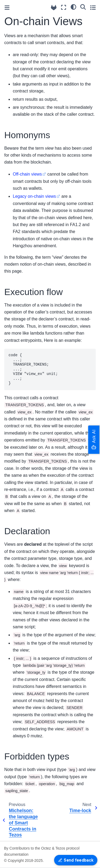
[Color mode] (73, 7)
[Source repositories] (54, 8)
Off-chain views (27, 174)
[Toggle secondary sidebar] (93, 7)
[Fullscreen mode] (64, 7)
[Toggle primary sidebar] (7, 8)
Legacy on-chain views (34, 196)
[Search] (83, 7)
